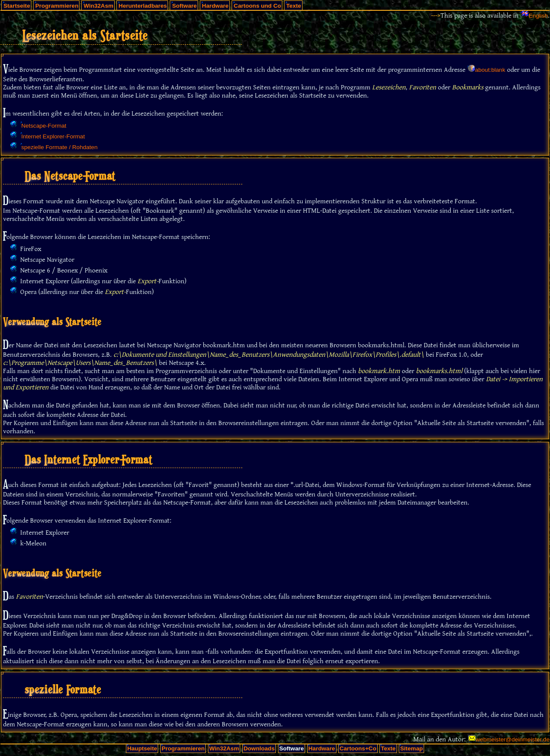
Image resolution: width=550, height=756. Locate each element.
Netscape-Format (44, 126)
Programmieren (57, 6)
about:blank (490, 70)
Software (184, 6)
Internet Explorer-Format (53, 136)
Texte (294, 6)
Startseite (17, 6)
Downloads (259, 748)
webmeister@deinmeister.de (513, 739)
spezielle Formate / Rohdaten (59, 147)
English (538, 16)
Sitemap (411, 748)
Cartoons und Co (257, 6)
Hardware (215, 6)
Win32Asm (98, 6)
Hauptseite (142, 748)
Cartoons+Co (358, 748)
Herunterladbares (143, 6)
